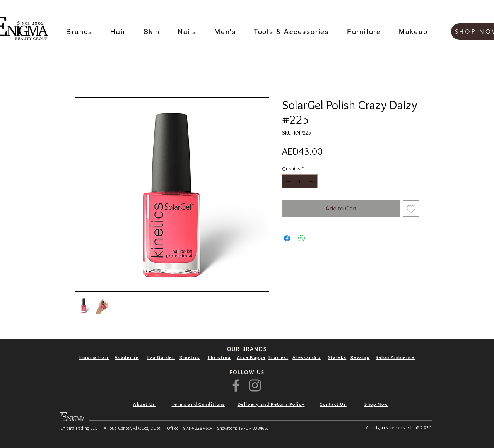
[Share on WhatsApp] (302, 238)
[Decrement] (288, 181)
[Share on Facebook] (287, 238)
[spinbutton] (300, 181)
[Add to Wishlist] (411, 209)
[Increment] (312, 181)
